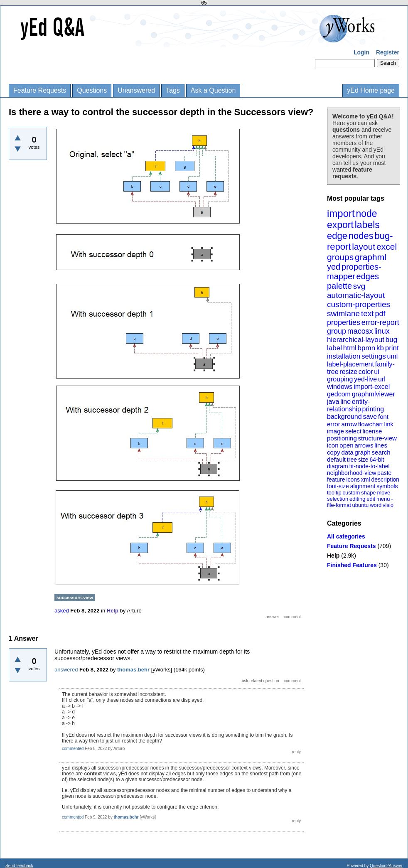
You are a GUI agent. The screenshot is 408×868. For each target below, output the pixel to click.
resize (348, 372)
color (366, 372)
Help (333, 556)
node (366, 214)
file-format (339, 505)
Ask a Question (213, 90)
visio (388, 505)
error (334, 424)
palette (339, 286)
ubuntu (361, 505)
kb (380, 348)
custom (351, 493)
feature (336, 479)
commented (73, 749)
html (350, 348)
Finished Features (352, 565)
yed (334, 267)
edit (371, 499)
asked (62, 611)
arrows (364, 445)
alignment (363, 486)
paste (384, 473)
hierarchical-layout (356, 340)
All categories (346, 536)
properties (344, 322)
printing (373, 409)
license (372, 431)
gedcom (339, 394)
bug (391, 340)
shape (368, 493)
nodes (361, 236)
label (334, 348)
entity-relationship (348, 405)
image (335, 431)
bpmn (367, 348)
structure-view (377, 438)
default (336, 459)
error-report (380, 322)
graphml (371, 257)
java (333, 402)
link (389, 424)
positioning (342, 438)
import (341, 213)
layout (364, 247)
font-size (338, 486)
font (383, 417)
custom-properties (359, 304)
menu (383, 499)
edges (368, 276)
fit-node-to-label (369, 466)
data (347, 452)
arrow (349, 424)
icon (333, 445)
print (392, 348)
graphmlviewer (374, 394)
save (370, 417)
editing (357, 499)
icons (353, 479)
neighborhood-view (351, 473)
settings (374, 356)
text (367, 314)
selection (338, 499)
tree (352, 460)
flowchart (371, 424)
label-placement (350, 364)
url (382, 379)
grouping (340, 379)
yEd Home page (371, 90)
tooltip (334, 493)
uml (392, 356)
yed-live (365, 379)
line (345, 402)
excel (387, 247)
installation (344, 356)
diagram (338, 466)
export (340, 225)
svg (359, 286)
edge (337, 236)
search (381, 452)
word (376, 505)
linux (382, 331)
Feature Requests (40, 90)
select (353, 431)
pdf (380, 314)
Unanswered (136, 90)
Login (361, 52)
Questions (92, 90)
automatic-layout (356, 295)
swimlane (343, 314)
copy (334, 452)
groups (340, 257)
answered (66, 670)
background (344, 417)
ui (376, 372)
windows (340, 387)
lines (381, 445)
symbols (387, 486)
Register (388, 52)
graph (362, 452)
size (363, 460)
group (337, 331)
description (385, 479)
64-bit (377, 460)
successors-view (75, 598)
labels (367, 225)
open (346, 445)
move (383, 493)
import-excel (372, 387)
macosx (360, 331)
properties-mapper (354, 272)
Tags (173, 90)
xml (366, 479)
